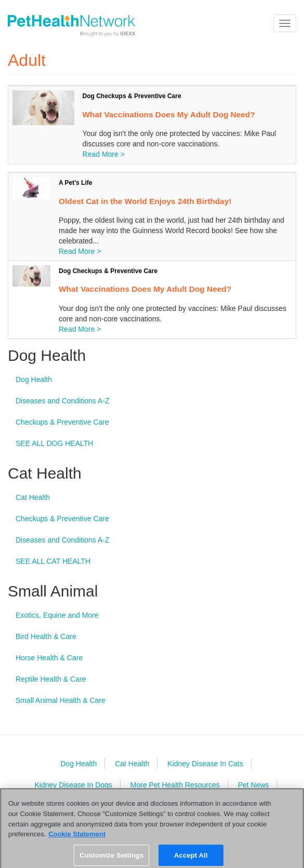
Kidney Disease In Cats (205, 764)
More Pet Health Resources (175, 785)
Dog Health (34, 379)
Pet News (254, 785)
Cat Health (33, 497)
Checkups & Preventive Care (62, 422)
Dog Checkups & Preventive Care (132, 96)
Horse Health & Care (49, 658)
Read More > (104, 154)
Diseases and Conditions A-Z (63, 401)
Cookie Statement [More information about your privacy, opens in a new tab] (77, 838)
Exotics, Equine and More (57, 615)
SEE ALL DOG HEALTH (54, 443)
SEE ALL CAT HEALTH (53, 561)
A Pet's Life (75, 183)
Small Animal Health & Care (61, 700)
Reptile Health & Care (51, 679)
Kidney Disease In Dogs (73, 785)
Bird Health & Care (46, 636)
